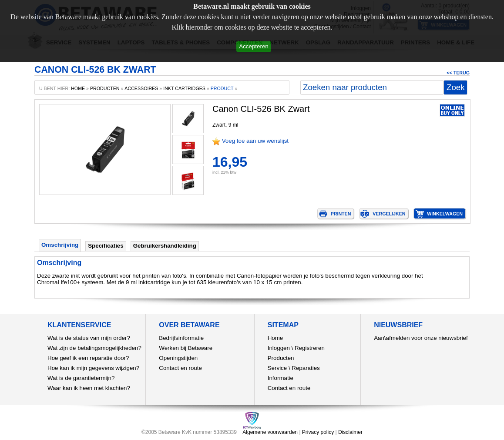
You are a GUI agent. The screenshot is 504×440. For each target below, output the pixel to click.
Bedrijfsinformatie (181, 338)
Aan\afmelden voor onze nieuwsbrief (421, 338)
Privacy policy (318, 432)
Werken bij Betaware (186, 348)
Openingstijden (178, 358)
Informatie (281, 378)
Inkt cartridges (184, 88)
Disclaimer (350, 432)
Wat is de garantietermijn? (81, 378)
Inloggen (279, 348)
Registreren (310, 348)
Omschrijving (60, 245)
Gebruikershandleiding (165, 246)
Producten (281, 358)
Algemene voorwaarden (270, 432)
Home (276, 338)
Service (277, 368)
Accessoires (141, 88)
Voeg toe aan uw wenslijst (255, 141)
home (78, 88)
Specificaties (106, 246)
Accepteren (254, 46)
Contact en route (180, 368)
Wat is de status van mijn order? (89, 338)
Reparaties (306, 368)
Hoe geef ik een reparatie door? (88, 358)
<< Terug (458, 73)
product (222, 88)
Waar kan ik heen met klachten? (89, 388)
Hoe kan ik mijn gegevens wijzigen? (93, 368)
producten (105, 88)
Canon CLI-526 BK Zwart (261, 109)
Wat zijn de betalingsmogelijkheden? (94, 348)
